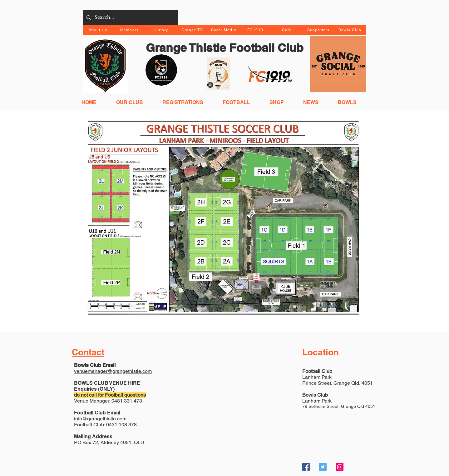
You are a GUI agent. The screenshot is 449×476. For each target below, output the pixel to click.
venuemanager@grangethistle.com (113, 371)
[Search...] (130, 17)
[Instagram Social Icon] (340, 467)
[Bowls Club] (350, 30)
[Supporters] (319, 30)
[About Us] (99, 30)
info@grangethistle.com (100, 419)
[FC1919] (256, 30)
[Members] (130, 30)
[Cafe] (287, 30)
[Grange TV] (193, 30)
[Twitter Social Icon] (323, 467)
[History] (162, 30)
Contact (88, 352)
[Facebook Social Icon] (306, 467)
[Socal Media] (224, 30)
